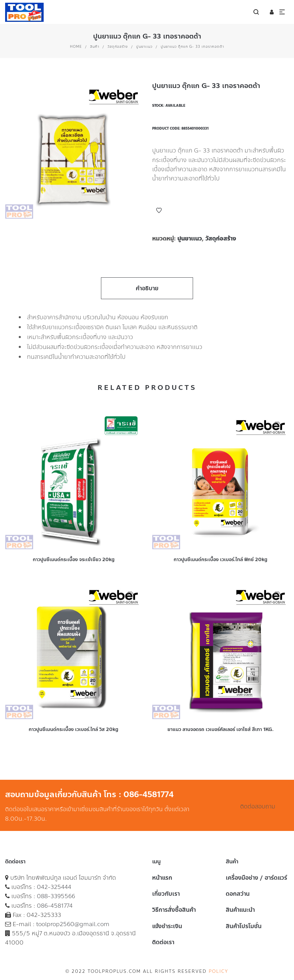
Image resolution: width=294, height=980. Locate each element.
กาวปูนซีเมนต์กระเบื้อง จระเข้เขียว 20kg (74, 560)
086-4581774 (55, 906)
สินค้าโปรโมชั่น (244, 926)
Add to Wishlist (159, 210)
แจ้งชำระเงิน (167, 926)
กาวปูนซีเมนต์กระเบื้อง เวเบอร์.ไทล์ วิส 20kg (73, 729)
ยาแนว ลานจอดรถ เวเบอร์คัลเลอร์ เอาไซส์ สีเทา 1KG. (221, 729)
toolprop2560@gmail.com (73, 924)
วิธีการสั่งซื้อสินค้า (174, 910)
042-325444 (54, 887)
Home (76, 47)
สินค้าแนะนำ (240, 910)
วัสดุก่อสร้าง (118, 47)
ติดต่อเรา (163, 942)
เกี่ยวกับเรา (166, 894)
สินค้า (95, 47)
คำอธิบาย (147, 288)
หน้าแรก (162, 878)
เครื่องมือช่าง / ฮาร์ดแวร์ (256, 878)
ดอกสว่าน (238, 894)
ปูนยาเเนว (144, 47)
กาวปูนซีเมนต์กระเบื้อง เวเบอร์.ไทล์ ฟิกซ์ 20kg (221, 560)
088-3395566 (56, 896)
